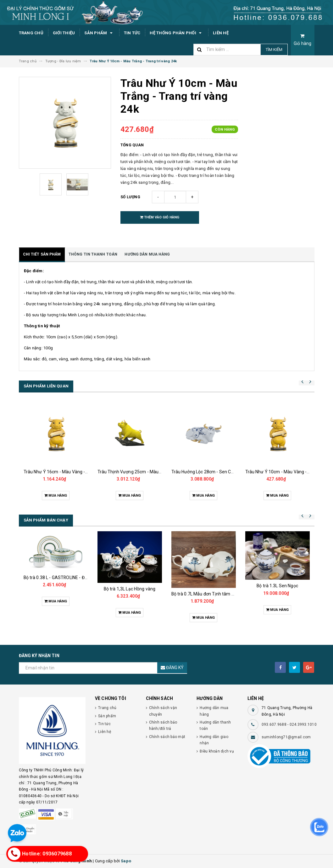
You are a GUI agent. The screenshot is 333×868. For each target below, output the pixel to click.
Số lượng (130, 197)
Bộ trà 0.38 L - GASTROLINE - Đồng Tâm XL (66, 578)
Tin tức (132, 33)
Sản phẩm (99, 33)
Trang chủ (31, 33)
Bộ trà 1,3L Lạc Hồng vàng (130, 589)
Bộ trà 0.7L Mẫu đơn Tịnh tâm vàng (206, 594)
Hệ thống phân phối (177, 33)
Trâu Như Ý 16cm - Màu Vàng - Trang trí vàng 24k (73, 472)
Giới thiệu (64, 33)
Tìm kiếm (274, 50)
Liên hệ (221, 33)
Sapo (126, 861)
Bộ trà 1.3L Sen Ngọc (277, 586)
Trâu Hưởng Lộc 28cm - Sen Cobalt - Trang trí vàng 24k (226, 472)
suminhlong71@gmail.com (286, 737)
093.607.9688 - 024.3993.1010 (289, 724)
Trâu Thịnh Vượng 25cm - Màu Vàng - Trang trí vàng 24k (154, 472)
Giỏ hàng (303, 40)
